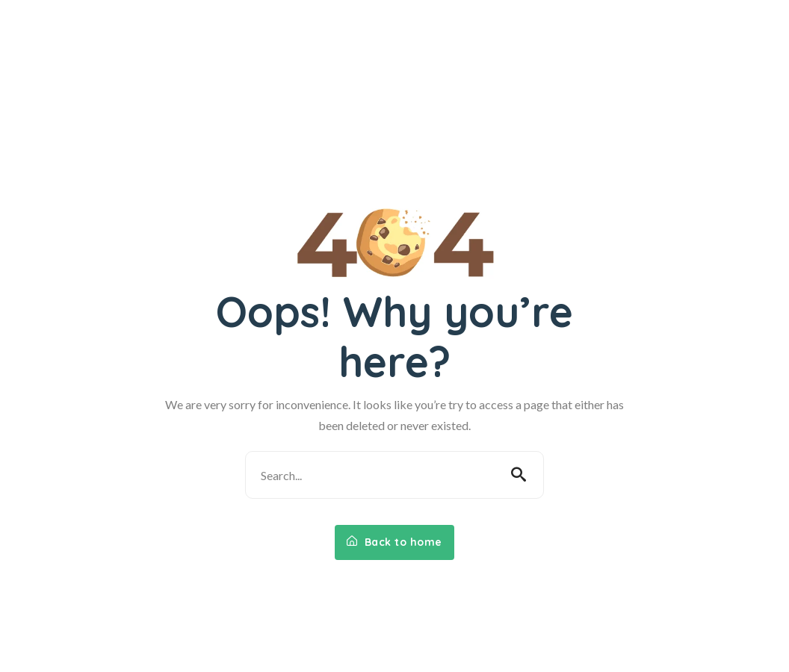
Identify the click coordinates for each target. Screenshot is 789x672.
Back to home (394, 542)
